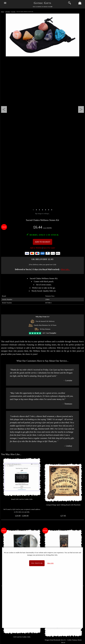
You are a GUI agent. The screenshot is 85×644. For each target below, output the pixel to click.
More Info (50, 563)
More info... (65, 269)
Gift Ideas (8, 12)
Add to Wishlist (36, 248)
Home (3, 12)
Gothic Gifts (42, 3)
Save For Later (49, 248)
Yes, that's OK (37, 563)
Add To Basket (42, 242)
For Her (13, 12)
